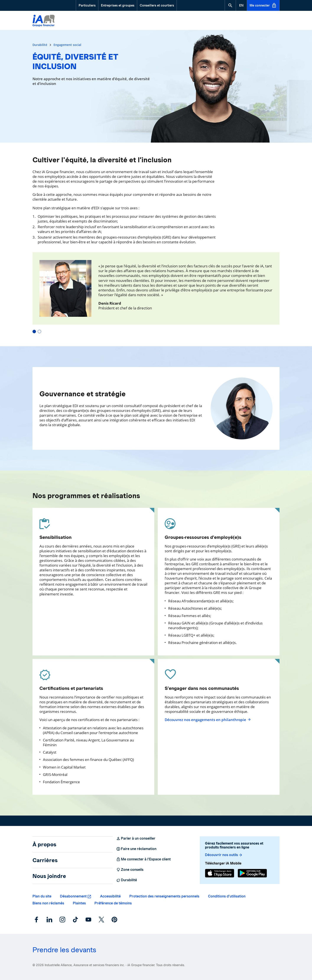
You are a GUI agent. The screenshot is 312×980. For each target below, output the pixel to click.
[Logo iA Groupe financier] (44, 21)
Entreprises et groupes (118, 5)
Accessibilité (110, 896)
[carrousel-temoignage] (156, 293)
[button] (230, 5)
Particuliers (87, 5)
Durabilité (40, 45)
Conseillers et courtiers (157, 5)
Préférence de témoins (113, 903)
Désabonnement (73, 896)
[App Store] (220, 873)
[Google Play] (252, 873)
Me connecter (263, 5)
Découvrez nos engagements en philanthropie (208, 720)
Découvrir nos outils (224, 855)
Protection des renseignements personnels (164, 896)
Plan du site (42, 896)
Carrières (45, 860)
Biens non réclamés (48, 903)
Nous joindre (49, 876)
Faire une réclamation (136, 849)
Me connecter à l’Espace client (143, 859)
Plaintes (79, 903)
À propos (44, 844)
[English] (241, 5)
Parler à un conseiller (136, 839)
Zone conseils (130, 870)
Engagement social (67, 45)
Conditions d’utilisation (227, 896)
